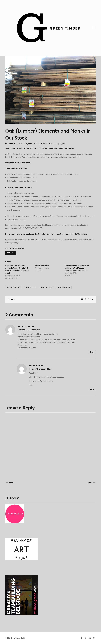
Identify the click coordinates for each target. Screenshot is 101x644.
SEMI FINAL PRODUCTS (37, 144)
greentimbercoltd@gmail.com (75, 234)
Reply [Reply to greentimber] (92, 390)
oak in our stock (30, 288)
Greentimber (13, 144)
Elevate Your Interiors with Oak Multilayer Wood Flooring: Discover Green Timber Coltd (77, 268)
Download (11, 253)
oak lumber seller (64, 288)
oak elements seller (14, 288)
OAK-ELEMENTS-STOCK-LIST (15, 248)
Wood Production (42, 266)
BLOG (25, 144)
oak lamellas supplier (47, 288)
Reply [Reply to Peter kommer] (92, 352)
